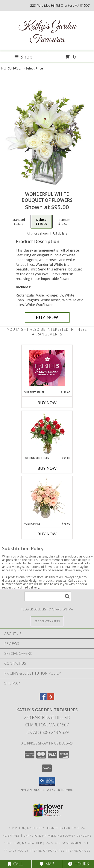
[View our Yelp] (51, 699)
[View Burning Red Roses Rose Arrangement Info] (47, 434)
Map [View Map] (47, 864)
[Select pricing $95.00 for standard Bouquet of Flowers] (19, 222)
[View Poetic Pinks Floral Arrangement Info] (47, 499)
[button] (47, 782)
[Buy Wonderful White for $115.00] (47, 317)
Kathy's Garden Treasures (47, 33)
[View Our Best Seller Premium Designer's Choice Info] (47, 368)
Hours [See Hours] (78, 864)
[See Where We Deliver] (47, 621)
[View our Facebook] (43, 699)
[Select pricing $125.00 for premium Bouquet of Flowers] (64, 222)
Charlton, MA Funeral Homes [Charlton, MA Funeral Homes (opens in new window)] (34, 828)
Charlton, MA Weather (23, 843)
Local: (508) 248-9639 (47, 732)
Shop (23, 56)
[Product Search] (48, 596)
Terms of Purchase (48, 851)
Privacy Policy (16, 851)
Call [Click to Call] (16, 864)
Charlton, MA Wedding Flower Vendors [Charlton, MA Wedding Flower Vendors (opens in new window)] (58, 836)
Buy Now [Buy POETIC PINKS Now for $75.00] (47, 534)
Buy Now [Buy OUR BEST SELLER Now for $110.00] (47, 403)
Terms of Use (79, 851)
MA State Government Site (68, 843)
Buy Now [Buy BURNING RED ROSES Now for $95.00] (47, 468)
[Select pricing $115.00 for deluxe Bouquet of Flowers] (41, 222)
